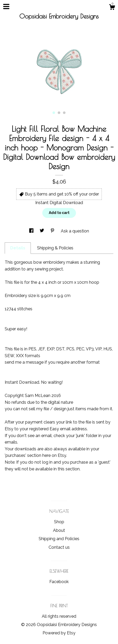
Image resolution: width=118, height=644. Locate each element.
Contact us (59, 547)
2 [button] (59, 113)
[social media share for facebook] (32, 231)
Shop (59, 522)
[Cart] (112, 8)
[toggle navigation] (6, 7)
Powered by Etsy (59, 633)
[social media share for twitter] (42, 231)
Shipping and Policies (59, 539)
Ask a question (75, 231)
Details (18, 248)
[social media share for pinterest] (53, 231)
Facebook (59, 582)
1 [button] (54, 113)
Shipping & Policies (55, 248)
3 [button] (64, 113)
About (59, 530)
